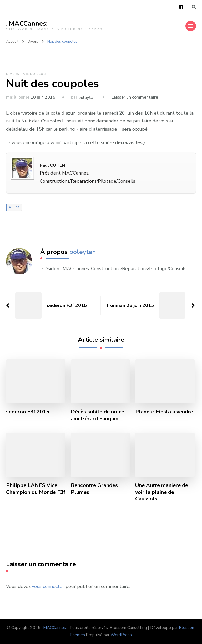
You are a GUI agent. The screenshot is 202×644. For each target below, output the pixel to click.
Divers (13, 74)
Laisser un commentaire (135, 97)
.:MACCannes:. (27, 24)
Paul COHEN (52, 165)
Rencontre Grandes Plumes (94, 489)
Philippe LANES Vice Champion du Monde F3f (36, 489)
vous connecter (48, 587)
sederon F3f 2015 (28, 412)
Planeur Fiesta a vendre (164, 412)
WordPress (121, 635)
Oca (16, 207)
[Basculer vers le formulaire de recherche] (194, 7)
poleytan (87, 98)
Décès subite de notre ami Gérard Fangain (97, 415)
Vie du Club (34, 74)
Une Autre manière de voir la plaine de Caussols (162, 492)
